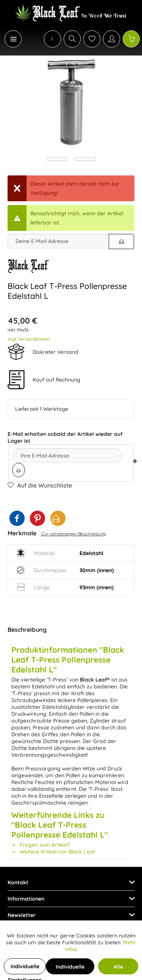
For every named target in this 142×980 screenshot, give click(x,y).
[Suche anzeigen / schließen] (72, 39)
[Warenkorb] (131, 39)
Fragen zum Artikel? (41, 845)
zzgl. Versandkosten (29, 339)
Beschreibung (27, 630)
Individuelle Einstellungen (25, 969)
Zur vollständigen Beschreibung (73, 534)
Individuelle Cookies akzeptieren (70, 969)
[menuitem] (9, 39)
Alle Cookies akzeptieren (118, 969)
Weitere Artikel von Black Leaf (53, 852)
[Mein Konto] (112, 39)
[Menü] (13, 39)
